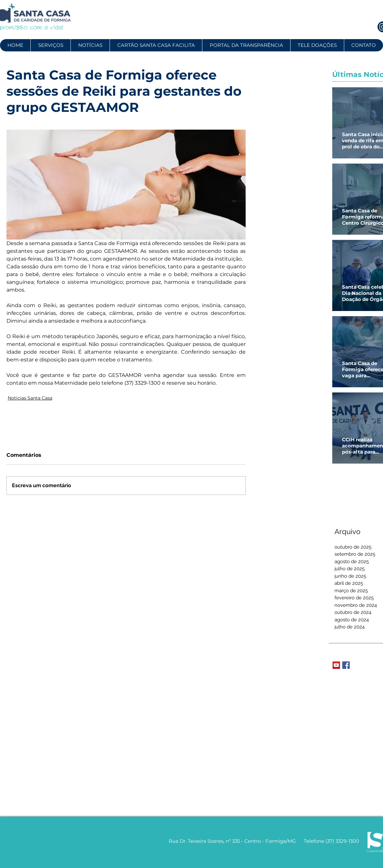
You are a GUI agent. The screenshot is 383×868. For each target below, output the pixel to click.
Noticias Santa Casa (30, 398)
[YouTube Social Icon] (336, 665)
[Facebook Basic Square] (346, 665)
